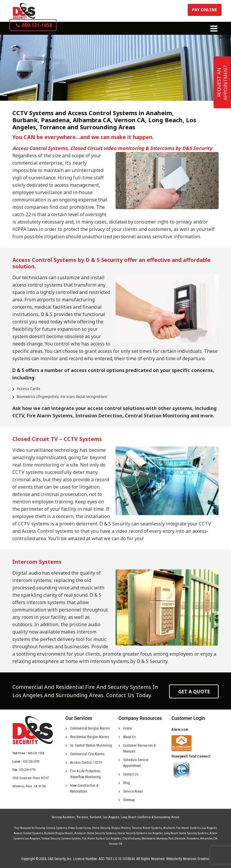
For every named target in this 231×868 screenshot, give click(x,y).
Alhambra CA (209, 838)
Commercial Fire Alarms (87, 754)
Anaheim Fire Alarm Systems (182, 828)
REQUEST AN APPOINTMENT (222, 82)
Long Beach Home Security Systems (186, 833)
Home (127, 728)
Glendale (180, 838)
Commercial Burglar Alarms (90, 728)
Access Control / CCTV (86, 763)
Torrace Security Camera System (61, 838)
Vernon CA (116, 844)
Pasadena (193, 838)
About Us (129, 737)
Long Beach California (136, 817)
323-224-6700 (31, 762)
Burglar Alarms (121, 828)
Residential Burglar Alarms (90, 737)
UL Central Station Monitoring (91, 745)
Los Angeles (111, 817)
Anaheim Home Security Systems (95, 833)
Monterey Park (165, 838)
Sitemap (129, 800)
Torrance (82, 817)
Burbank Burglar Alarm (59, 833)
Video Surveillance (80, 828)
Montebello (148, 838)
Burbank (95, 817)
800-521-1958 (36, 753)
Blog (127, 783)
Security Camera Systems (51, 828)
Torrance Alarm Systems (147, 828)
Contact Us (131, 774)
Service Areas (133, 791)
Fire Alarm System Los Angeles (102, 838)
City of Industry (131, 838)
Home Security (101, 828)
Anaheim (69, 817)
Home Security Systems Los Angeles (140, 833)
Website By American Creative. (188, 859)
